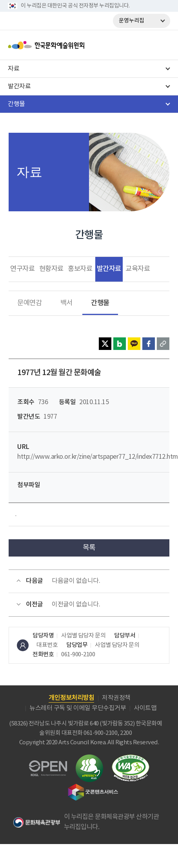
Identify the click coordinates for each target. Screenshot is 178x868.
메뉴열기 (162, 45)
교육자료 (138, 269)
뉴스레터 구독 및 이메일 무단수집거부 (78, 708)
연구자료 (22, 269)
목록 (89, 548)
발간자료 (109, 269)
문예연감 (29, 303)
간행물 (100, 303)
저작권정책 (116, 698)
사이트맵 (145, 708)
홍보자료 (80, 269)
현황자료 (51, 269)
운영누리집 (132, 21)
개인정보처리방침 (71, 698)
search (141, 45)
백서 (66, 303)
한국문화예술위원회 (66, 45)
